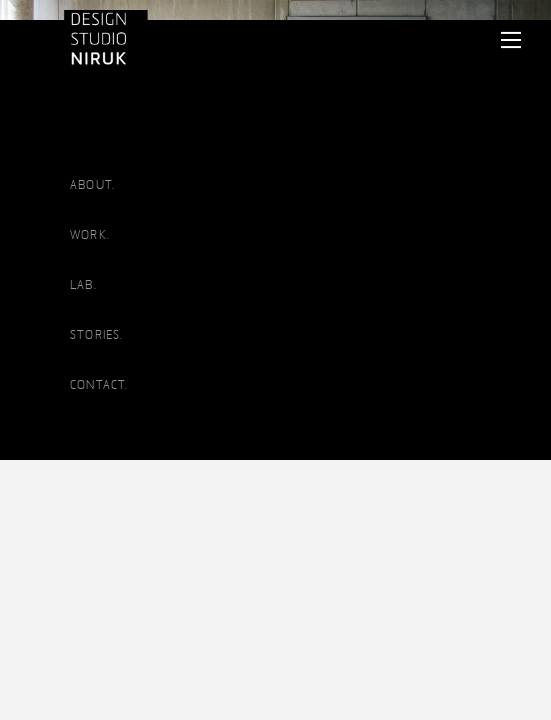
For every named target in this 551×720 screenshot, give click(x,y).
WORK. (90, 235)
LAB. (83, 285)
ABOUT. (92, 185)
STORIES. (97, 335)
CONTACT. (99, 385)
